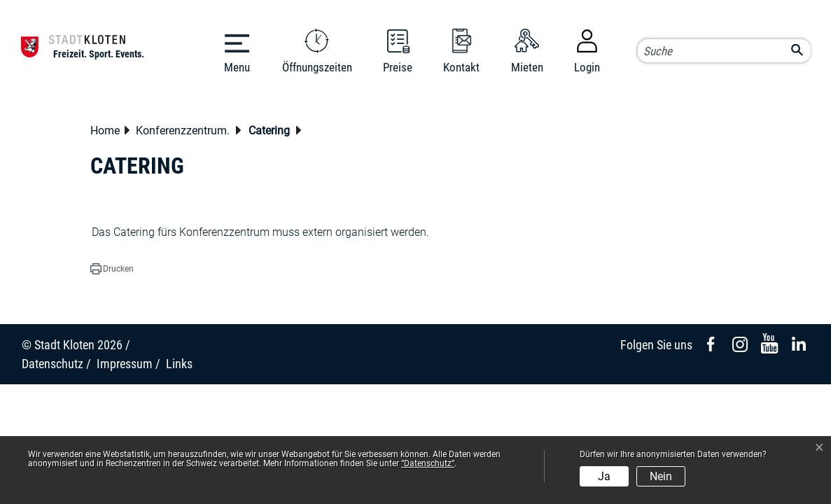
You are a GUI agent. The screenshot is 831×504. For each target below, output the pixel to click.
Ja (604, 476)
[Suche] (724, 51)
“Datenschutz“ (428, 463)
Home (105, 131)
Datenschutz (53, 364)
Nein (661, 476)
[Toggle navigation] (237, 50)
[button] (187, 132)
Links (179, 364)
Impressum (125, 364)
